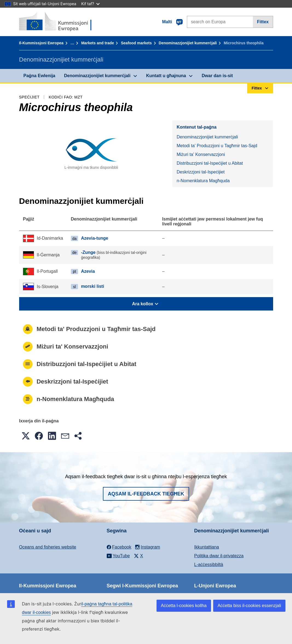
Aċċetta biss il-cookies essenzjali (249, 606)
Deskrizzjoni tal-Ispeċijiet (200, 172)
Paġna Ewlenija (39, 76)
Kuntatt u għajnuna (166, 76)
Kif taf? (90, 4)
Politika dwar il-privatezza (219, 556)
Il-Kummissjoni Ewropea (41, 43)
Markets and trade (98, 43)
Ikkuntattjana (207, 547)
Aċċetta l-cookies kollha (184, 606)
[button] (26, 436)
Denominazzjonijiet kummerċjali (188, 43)
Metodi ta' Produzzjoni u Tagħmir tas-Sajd (217, 146)
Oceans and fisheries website (48, 547)
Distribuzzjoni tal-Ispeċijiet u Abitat (210, 163)
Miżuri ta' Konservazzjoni (201, 154)
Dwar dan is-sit (217, 76)
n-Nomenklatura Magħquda (203, 181)
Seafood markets (136, 43)
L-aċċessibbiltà (209, 565)
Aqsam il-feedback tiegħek (146, 494)
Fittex (263, 22)
